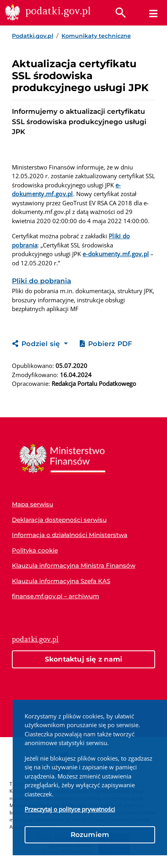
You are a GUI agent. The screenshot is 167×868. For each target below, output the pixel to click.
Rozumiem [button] (90, 835)
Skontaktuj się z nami (83, 659)
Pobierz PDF (106, 344)
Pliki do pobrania (41, 281)
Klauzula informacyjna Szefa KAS (61, 581)
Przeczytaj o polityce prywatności (70, 809)
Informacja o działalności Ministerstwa (70, 535)
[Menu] (153, 14)
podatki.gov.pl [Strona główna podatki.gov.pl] (35, 639)
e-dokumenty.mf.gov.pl (116, 254)
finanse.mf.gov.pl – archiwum (56, 596)
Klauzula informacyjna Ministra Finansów (74, 565)
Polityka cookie (35, 550)
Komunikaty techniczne (96, 36)
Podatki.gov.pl (33, 36)
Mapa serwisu (33, 504)
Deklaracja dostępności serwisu (59, 520)
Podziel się (37, 344)
